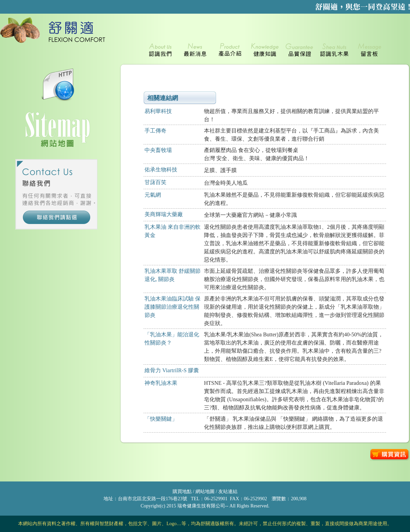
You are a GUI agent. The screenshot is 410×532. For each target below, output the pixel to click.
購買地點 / (183, 492)
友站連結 (227, 492)
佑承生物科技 (161, 170)
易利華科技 (158, 111)
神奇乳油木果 (161, 383)
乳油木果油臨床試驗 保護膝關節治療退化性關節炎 (173, 307)
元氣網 (153, 195)
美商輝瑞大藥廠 (164, 214)
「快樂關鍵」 (161, 419)
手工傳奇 (155, 131)
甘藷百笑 (155, 182)
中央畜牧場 (158, 150)
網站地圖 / (206, 492)
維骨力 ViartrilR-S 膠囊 (172, 370)
